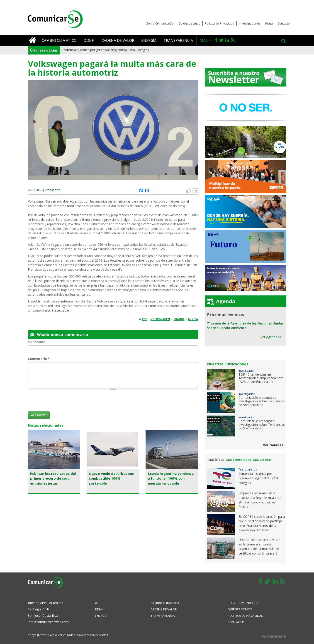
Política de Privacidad (220, 23)
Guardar (39, 415)
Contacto (284, 23)
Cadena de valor (118, 40)
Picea (269, 23)
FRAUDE (179, 319)
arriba (189, 191)
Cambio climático (59, 40)
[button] (41, 130)
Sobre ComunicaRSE (243, 603)
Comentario (39, 359)
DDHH (89, 40)
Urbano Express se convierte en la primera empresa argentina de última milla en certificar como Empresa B (259, 546)
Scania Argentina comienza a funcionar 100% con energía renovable (171, 478)
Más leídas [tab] (216, 460)
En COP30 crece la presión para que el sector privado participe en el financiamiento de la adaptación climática (262, 523)
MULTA (193, 319)
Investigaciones (250, 23)
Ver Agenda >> (271, 337)
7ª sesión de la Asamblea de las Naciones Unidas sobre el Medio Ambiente (245, 326)
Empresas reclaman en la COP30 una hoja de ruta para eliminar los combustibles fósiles (260, 500)
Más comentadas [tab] (239, 460)
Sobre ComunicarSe (160, 23)
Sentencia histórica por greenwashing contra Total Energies (105, 50)
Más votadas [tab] (262, 460)
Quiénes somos (189, 23)
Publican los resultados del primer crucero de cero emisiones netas (53, 478)
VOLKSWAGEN (160, 319)
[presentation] (62, 402)
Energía (149, 40)
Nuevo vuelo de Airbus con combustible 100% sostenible (112, 478)
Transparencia (178, 40)
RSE (144, 319)
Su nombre (37, 342)
